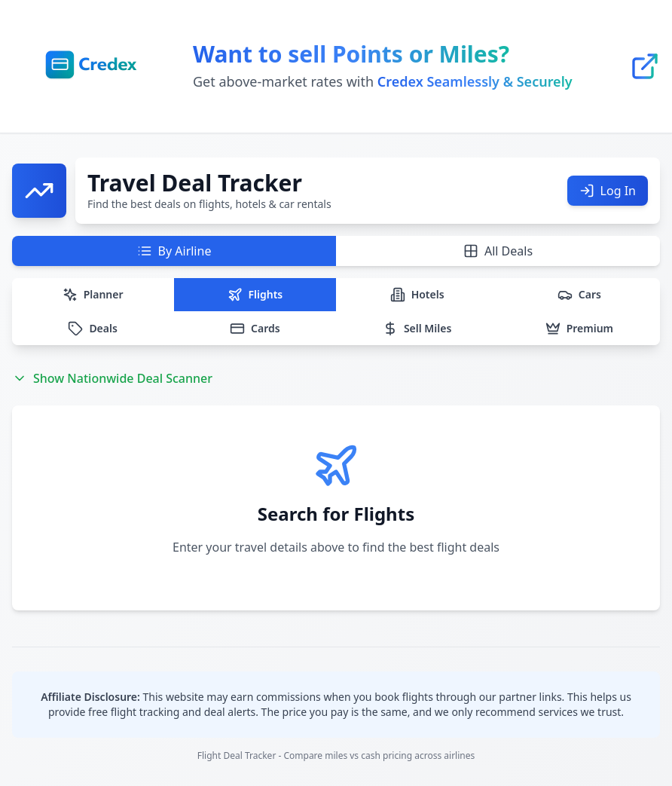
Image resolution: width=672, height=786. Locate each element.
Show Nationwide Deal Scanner (112, 378)
